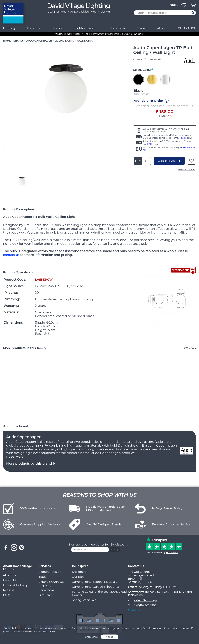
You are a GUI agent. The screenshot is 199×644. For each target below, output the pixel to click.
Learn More (91, 637)
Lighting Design (50, 572)
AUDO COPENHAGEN (39, 41)
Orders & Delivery (15, 585)
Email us (134, 610)
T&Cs (182, 138)
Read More (15, 457)
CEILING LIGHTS (64, 41)
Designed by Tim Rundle (148, 59)
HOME (7, 41)
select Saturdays (146, 600)
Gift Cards (46, 595)
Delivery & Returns (187, 170)
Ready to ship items (67, 34)
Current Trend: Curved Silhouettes (96, 587)
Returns (9, 590)
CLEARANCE (187, 28)
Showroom (117, 28)
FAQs (150, 144)
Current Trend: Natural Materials (95, 582)
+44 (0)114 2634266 (143, 605)
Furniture (34, 28)
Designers (79, 572)
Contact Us (11, 580)
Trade (43, 577)
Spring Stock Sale (84, 600)
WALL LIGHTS (85, 41)
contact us (11, 255)
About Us (10, 575)
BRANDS (19, 41)
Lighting (9, 28)
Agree (110, 637)
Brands (58, 28)
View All (190, 348)
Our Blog (78, 577)
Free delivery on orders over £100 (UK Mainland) (114, 34)
